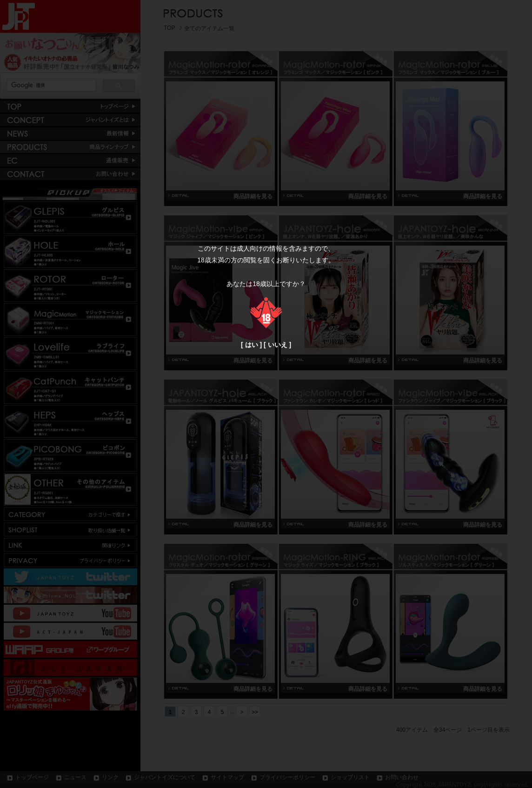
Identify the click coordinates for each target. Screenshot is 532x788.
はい (252, 345)
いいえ (278, 345)
